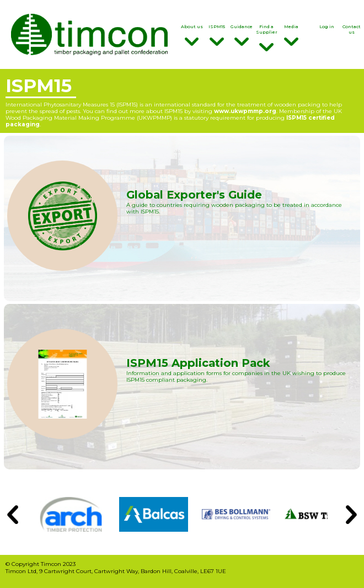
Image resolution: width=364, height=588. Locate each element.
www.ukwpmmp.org (245, 111)
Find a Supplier (267, 38)
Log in (327, 26)
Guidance (241, 35)
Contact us (352, 29)
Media (291, 35)
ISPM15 (216, 35)
